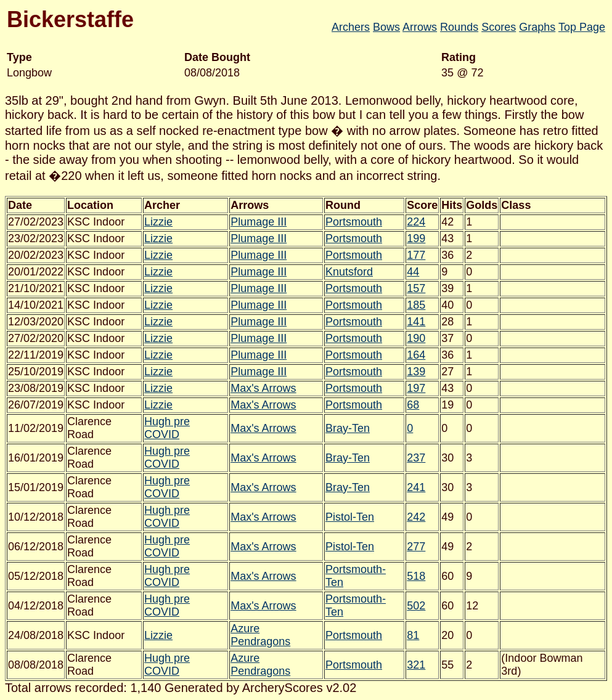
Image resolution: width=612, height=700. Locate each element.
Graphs (537, 27)
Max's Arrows (263, 388)
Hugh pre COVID (167, 428)
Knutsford (349, 272)
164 (416, 355)
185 (416, 305)
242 (416, 517)
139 (416, 372)
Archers (351, 27)
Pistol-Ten (350, 517)
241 (416, 487)
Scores (499, 27)
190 (416, 338)
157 (416, 288)
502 (416, 606)
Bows (386, 27)
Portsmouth (354, 222)
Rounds (459, 27)
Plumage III (259, 222)
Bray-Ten (348, 428)
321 (416, 665)
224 (416, 222)
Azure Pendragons (260, 635)
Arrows (420, 27)
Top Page (582, 27)
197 (416, 388)
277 (416, 547)
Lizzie (158, 222)
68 (413, 405)
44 (413, 272)
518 (416, 576)
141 (416, 322)
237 (416, 458)
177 (416, 255)
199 (416, 238)
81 (413, 635)
